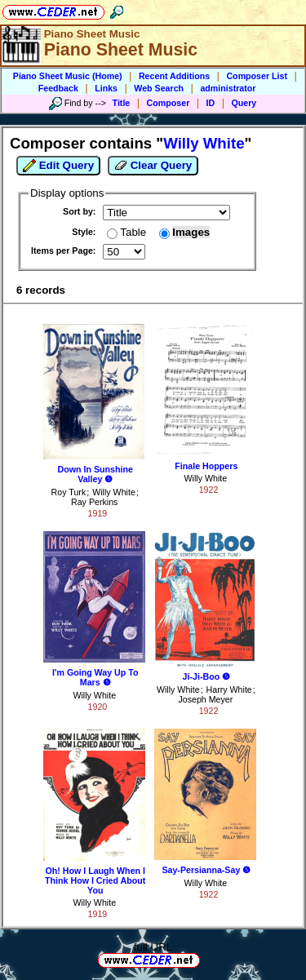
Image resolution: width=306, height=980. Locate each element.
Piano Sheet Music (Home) (68, 76)
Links (106, 88)
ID (211, 103)
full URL (153, 947)
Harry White (229, 690)
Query (244, 103)
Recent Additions (174, 76)
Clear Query (153, 166)
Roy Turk (69, 492)
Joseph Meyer (205, 699)
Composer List (257, 76)
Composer (169, 103)
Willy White (114, 492)
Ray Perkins (94, 502)
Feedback (58, 88)
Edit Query (58, 166)
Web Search (159, 88)
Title (122, 103)
